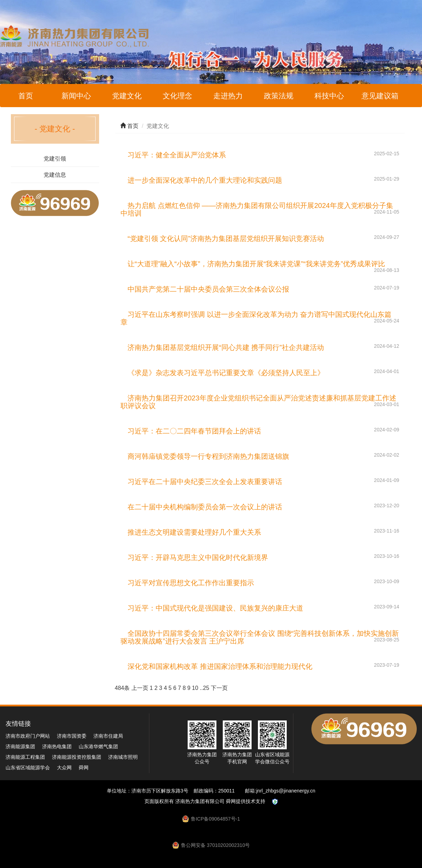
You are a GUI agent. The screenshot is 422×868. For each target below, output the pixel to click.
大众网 (64, 768)
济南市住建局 (108, 736)
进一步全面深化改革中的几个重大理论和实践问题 (205, 180)
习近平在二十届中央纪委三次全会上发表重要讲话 (205, 482)
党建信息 (55, 175)
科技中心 (329, 96)
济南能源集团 (20, 746)
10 (195, 688)
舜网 (84, 768)
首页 (26, 96)
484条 (122, 688)
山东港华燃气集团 (98, 746)
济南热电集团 (57, 746)
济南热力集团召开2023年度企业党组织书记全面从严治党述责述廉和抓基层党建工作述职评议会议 (258, 402)
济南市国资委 (72, 736)
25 (206, 688)
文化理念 (177, 96)
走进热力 (228, 96)
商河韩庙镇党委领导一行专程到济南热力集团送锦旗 (208, 456)
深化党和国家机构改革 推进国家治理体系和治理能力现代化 (220, 666)
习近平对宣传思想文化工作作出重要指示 (191, 583)
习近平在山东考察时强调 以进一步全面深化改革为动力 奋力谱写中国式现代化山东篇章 (256, 318)
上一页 (140, 688)
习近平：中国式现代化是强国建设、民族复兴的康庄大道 (215, 608)
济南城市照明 (123, 757)
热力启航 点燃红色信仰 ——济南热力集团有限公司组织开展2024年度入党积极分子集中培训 (257, 209)
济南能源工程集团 (25, 757)
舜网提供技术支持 (246, 801)
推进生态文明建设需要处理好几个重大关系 (194, 532)
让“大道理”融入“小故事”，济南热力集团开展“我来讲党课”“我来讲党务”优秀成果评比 (256, 264)
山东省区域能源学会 (28, 768)
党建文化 (127, 96)
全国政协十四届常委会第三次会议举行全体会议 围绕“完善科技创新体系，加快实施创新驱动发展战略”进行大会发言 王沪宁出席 (260, 637)
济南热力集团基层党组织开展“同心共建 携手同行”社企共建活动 (226, 347)
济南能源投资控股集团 (77, 757)
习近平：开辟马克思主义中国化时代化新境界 (198, 557)
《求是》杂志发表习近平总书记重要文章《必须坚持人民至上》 (226, 373)
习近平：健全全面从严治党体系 (177, 155)
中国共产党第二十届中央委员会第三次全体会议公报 (208, 289)
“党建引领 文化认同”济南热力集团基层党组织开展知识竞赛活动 (226, 239)
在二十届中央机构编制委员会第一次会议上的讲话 (205, 507)
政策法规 (279, 96)
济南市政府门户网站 (28, 736)
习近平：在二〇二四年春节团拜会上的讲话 (194, 431)
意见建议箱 (380, 96)
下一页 (219, 688)
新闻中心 (76, 96)
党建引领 (55, 159)
